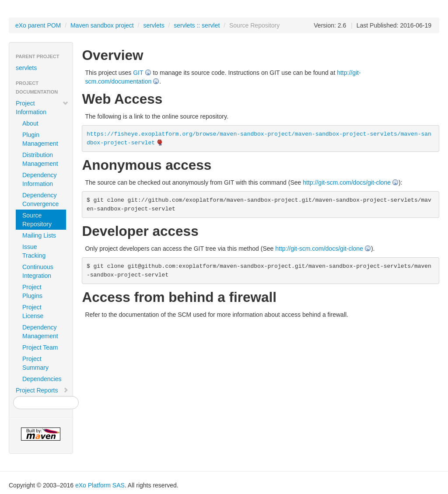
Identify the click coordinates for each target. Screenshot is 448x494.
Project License (33, 312)
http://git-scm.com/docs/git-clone (347, 182)
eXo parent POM (38, 25)
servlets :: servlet (197, 25)
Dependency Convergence (40, 200)
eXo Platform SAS (100, 485)
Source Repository (37, 220)
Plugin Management (40, 139)
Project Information (42, 108)
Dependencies (42, 379)
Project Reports (42, 390)
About (30, 123)
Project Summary (35, 363)
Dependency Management (40, 332)
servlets (154, 25)
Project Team (40, 347)
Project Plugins (32, 291)
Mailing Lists (39, 235)
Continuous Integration (38, 271)
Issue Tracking (34, 251)
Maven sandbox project (102, 25)
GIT (138, 73)
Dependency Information (40, 179)
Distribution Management (40, 159)
